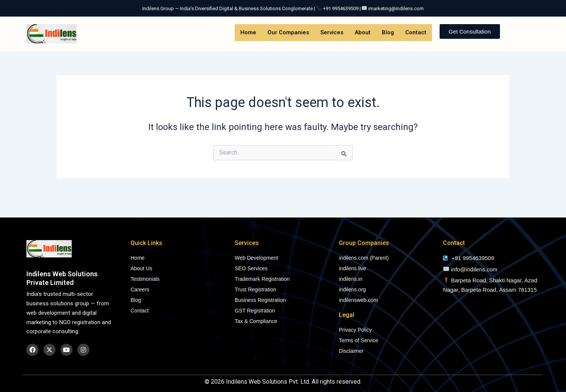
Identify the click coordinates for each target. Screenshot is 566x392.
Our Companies (288, 32)
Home (248, 32)
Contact (416, 32)
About (363, 32)
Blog (388, 32)
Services (332, 32)
